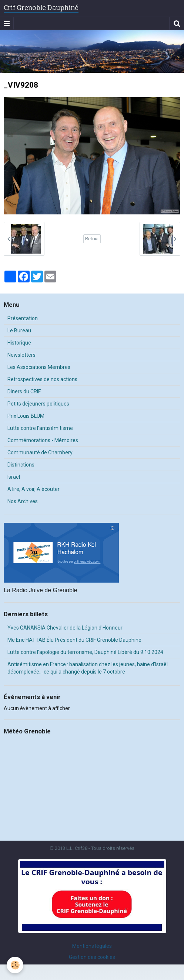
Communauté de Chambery (40, 452)
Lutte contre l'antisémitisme (40, 428)
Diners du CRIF (24, 391)
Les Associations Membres (39, 367)
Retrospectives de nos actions (42, 379)
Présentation (23, 318)
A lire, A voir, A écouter (34, 489)
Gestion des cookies (92, 957)
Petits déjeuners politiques (38, 404)
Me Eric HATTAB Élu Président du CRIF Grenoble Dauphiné (74, 640)
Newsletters (21, 355)
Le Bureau (19, 330)
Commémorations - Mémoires (43, 440)
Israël (14, 477)
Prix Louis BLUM (26, 416)
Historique (19, 343)
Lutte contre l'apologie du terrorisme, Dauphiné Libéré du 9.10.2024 (85, 652)
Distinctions (21, 465)
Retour (92, 239)
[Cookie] (15, 965)
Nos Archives (23, 501)
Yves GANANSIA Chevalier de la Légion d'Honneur (65, 628)
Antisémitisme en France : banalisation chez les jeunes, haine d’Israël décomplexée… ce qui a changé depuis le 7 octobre (88, 668)
